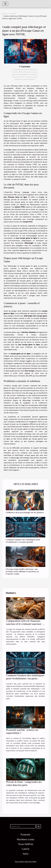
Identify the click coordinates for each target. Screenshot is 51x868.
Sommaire (26, 67)
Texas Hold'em (26, 844)
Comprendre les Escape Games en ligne (25, 69)
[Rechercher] (23, 826)
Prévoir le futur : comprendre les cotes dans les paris (24, 784)
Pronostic (13, 13)
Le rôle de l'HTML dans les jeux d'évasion (25, 72)
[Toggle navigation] (5, 4)
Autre (25, 854)
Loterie (26, 849)
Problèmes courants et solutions (25, 79)
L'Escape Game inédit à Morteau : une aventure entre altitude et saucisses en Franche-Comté (22, 571)
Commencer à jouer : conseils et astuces (25, 77)
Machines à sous (25, 839)
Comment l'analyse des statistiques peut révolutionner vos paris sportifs (25, 678)
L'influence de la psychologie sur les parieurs (25, 512)
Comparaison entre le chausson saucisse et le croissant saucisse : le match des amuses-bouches (25, 624)
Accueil (4, 13)
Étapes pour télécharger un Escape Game (25, 74)
